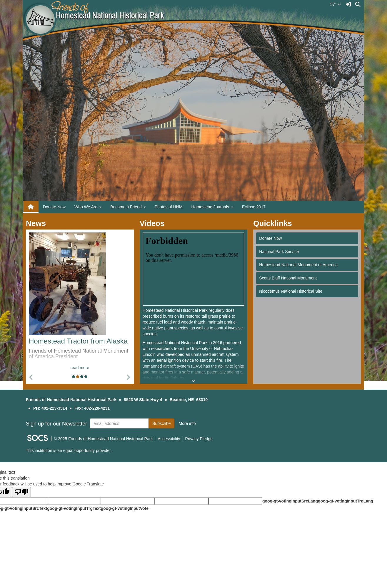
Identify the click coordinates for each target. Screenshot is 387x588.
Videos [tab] (154, 223)
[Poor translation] (21, 492)
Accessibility (169, 439)
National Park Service (279, 252)
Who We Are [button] (88, 207)
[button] (31, 377)
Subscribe (161, 423)
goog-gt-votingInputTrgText (74, 508)
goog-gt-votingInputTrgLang (346, 501)
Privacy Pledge (199, 439)
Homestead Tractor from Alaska (78, 341)
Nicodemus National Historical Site (291, 291)
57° (336, 4)
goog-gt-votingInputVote (125, 508)
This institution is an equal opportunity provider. (69, 450)
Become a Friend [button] (128, 207)
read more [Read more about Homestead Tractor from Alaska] (80, 368)
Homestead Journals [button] (212, 207)
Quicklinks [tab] (275, 223)
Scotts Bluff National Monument (288, 278)
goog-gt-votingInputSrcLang (290, 501)
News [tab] (38, 223)
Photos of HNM (169, 207)
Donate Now (54, 207)
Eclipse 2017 (254, 207)
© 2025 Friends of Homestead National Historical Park (103, 439)
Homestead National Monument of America (298, 265)
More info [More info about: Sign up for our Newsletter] (187, 423)
